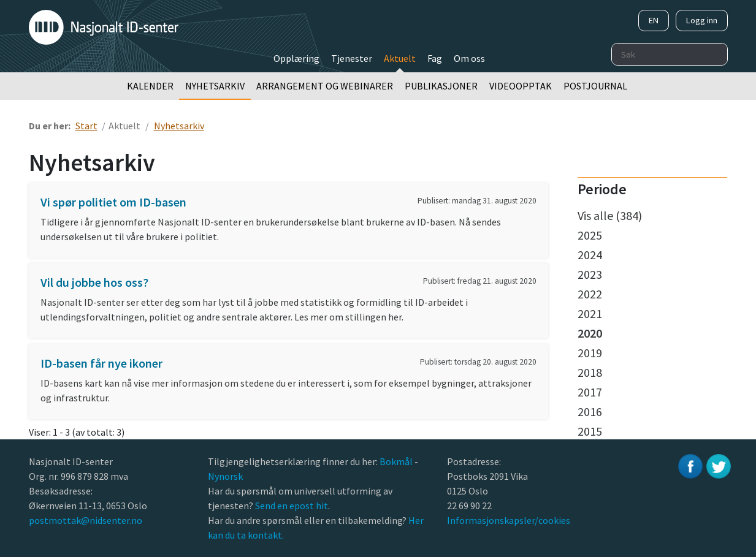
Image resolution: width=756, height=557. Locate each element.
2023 (590, 274)
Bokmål (397, 461)
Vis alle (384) (610, 215)
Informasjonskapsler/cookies (509, 520)
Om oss (469, 58)
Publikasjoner (441, 86)
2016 (590, 411)
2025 (590, 235)
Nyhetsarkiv (215, 86)
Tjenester (352, 58)
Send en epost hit (292, 506)
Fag (435, 58)
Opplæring (296, 58)
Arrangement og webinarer (325, 86)
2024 (590, 255)
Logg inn (702, 20)
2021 (590, 313)
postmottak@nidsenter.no (86, 520)
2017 (590, 392)
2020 (590, 333)
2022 (590, 294)
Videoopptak (521, 86)
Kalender (150, 86)
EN (654, 20)
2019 (590, 353)
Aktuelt (400, 58)
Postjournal (595, 86)
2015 (590, 431)
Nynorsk (226, 476)
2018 (590, 372)
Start (86, 126)
